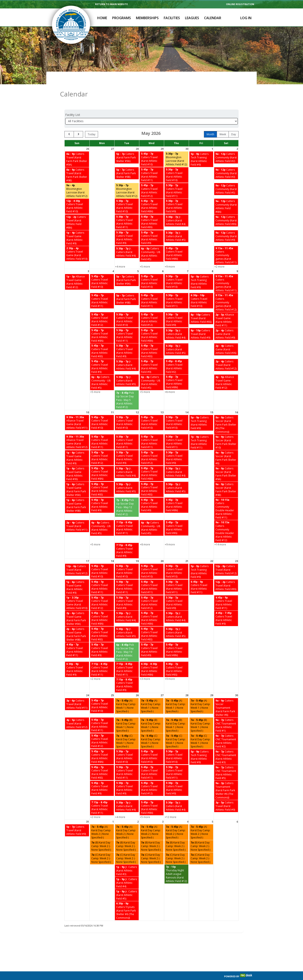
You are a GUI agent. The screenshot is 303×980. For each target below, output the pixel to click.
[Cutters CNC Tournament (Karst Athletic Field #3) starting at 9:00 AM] (226, 746)
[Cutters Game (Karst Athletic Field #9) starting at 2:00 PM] (226, 323)
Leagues (192, 18)
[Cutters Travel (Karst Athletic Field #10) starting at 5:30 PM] (176, 164)
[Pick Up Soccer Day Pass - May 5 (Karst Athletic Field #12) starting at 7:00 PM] (127, 389)
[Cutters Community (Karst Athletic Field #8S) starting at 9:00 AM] (226, 210)
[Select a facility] (151, 111)
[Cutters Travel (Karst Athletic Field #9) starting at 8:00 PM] (201, 323)
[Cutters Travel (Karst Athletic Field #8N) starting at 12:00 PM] (77, 212)
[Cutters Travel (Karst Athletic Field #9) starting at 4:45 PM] (226, 608)
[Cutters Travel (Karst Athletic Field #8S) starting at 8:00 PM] (201, 308)
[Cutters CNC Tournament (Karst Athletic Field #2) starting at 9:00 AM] (226, 731)
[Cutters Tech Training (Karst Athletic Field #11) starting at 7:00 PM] (201, 432)
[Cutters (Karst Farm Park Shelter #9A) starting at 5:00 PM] (127, 147)
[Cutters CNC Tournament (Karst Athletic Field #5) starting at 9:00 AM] (226, 762)
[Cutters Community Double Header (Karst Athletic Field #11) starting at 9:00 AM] (226, 498)
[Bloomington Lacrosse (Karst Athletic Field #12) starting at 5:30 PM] (176, 149)
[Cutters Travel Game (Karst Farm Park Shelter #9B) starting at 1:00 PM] (77, 495)
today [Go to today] (92, 124)
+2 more (219, 256)
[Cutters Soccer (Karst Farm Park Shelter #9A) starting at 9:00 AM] (226, 463)
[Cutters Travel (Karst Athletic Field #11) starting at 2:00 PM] (77, 516)
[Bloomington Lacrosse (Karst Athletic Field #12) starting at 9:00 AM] (77, 180)
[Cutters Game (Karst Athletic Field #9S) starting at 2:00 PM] (226, 339)
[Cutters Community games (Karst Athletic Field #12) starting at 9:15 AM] (226, 292)
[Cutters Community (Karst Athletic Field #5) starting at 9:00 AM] (226, 179)
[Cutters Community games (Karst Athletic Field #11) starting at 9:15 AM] (226, 245)
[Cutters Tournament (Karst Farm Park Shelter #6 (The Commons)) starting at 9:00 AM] (226, 780)
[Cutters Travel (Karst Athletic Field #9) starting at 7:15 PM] (127, 540)
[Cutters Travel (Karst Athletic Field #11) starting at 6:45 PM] (201, 577)
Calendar (213, 18)
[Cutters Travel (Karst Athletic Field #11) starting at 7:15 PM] (127, 517)
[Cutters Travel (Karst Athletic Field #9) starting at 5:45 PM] (152, 227)
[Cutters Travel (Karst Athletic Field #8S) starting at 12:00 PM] (226, 575)
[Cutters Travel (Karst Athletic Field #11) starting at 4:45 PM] (226, 592)
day (234, 124)
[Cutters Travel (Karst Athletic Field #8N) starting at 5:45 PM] (152, 196)
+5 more (145, 256)
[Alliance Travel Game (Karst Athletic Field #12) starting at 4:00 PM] (226, 372)
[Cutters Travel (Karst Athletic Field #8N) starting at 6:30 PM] (152, 659)
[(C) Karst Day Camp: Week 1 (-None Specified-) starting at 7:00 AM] (127, 731)
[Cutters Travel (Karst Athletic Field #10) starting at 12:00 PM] (77, 196)
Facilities (172, 18)
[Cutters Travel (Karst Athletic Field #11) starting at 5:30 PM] (176, 180)
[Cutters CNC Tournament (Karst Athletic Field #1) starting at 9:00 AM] (226, 715)
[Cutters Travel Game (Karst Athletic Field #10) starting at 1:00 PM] (77, 592)
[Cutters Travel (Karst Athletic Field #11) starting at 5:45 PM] (152, 164)
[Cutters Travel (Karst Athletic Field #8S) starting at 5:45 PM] (152, 212)
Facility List (73, 104)
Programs (122, 18)
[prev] (69, 124)
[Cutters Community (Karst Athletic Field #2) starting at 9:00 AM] (226, 147)
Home (102, 18)
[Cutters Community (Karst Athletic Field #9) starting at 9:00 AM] (226, 226)
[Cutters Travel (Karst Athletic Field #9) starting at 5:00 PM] (77, 820)
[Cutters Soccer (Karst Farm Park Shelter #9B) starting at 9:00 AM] (226, 479)
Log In (246, 18)
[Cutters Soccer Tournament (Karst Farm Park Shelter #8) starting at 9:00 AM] (226, 697)
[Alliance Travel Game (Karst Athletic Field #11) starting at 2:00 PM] (226, 309)
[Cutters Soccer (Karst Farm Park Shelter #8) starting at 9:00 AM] (226, 447)
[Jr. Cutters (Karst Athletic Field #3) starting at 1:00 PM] (127, 860)
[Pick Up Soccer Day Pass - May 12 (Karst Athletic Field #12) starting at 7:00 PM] (127, 497)
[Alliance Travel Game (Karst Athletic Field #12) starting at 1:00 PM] (77, 271)
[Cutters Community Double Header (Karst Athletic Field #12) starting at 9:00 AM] (226, 521)
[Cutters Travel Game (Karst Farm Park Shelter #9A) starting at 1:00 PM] (77, 479)
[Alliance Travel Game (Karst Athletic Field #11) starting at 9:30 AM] (77, 412)
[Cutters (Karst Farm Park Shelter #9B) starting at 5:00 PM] (127, 163)
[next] (78, 124)
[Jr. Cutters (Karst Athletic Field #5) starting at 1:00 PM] (127, 884)
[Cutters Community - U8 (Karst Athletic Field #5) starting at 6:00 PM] (152, 243)
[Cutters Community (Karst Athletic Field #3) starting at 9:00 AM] (226, 163)
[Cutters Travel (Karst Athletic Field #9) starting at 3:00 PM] (226, 796)
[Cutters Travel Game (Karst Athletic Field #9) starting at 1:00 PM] (77, 228)
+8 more (170, 381)
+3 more (145, 668)
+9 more (170, 256)
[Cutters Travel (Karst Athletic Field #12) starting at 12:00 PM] (77, 559)
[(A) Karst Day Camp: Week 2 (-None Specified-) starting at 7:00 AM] (102, 822)
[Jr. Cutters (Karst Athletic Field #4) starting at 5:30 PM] (176, 210)
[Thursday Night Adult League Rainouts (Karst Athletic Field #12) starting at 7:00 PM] (176, 864)
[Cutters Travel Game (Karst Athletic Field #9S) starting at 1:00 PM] (77, 463)
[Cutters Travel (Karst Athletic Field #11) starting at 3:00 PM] (77, 694)
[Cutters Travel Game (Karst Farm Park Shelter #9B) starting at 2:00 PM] (77, 624)
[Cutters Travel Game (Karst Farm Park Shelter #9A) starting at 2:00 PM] (77, 608)
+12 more (171, 807)
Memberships (147, 18)
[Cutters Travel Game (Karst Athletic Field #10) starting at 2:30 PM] (77, 243)
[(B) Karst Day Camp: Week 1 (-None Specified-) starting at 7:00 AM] (127, 715)
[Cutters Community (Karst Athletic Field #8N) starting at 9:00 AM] (226, 196)
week (223, 124)
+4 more (120, 256)
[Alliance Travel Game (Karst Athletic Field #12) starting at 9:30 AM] (77, 432)
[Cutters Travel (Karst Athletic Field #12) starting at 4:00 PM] (77, 713)
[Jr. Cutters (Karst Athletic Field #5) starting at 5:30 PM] (176, 226)
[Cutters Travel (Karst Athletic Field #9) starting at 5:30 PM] (176, 196)
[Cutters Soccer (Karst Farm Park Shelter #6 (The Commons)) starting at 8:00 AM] (226, 414)
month (210, 124)
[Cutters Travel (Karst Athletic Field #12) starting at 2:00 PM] (226, 354)
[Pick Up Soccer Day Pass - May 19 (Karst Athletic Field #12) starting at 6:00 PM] (127, 641)
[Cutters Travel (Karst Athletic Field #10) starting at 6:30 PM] (201, 290)
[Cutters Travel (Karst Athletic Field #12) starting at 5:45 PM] (152, 180)
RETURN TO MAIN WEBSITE (111, 4)
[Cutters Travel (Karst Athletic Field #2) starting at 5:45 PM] (176, 356)
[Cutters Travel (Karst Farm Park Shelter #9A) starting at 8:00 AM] (77, 149)
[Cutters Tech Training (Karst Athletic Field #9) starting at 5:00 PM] (201, 149)
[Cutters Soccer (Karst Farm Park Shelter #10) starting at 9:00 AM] (226, 432)
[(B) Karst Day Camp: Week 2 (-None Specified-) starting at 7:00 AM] (102, 836)
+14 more (220, 534)
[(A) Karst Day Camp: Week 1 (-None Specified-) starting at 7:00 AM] (127, 695)
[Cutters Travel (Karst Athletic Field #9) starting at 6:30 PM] (77, 659)
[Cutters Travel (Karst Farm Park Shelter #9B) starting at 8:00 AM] (77, 165)
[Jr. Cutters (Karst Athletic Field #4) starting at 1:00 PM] (127, 872)
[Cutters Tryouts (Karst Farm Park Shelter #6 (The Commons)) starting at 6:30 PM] (127, 900)
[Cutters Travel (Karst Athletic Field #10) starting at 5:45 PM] (152, 149)
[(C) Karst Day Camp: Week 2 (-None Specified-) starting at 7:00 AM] (102, 848)
